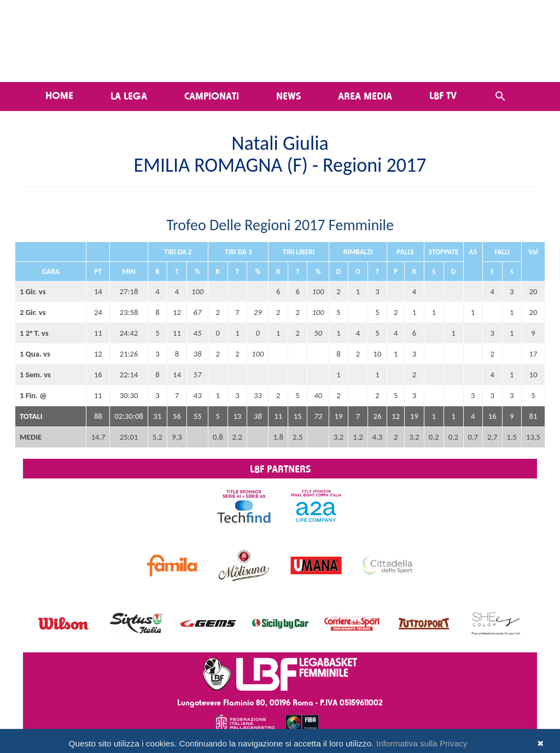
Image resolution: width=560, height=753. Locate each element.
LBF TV (443, 95)
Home (59, 95)
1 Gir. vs (33, 291)
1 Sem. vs (35, 375)
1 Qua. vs (35, 354)
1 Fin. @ (33, 395)
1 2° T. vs (34, 333)
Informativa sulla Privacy (422, 743)
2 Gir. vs (33, 312)
